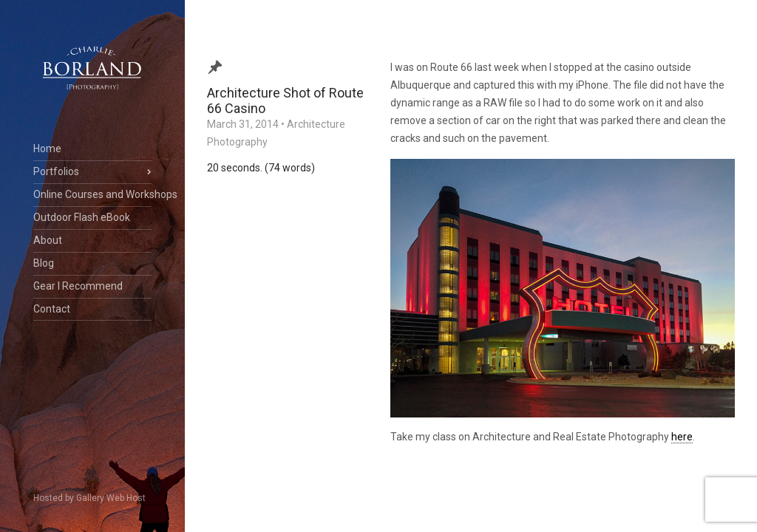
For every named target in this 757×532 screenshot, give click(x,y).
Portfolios (56, 171)
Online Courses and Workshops (92, 194)
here (682, 437)
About (48, 240)
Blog (44, 263)
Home (47, 149)
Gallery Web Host (111, 498)
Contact (52, 309)
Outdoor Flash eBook (82, 217)
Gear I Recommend (78, 286)
